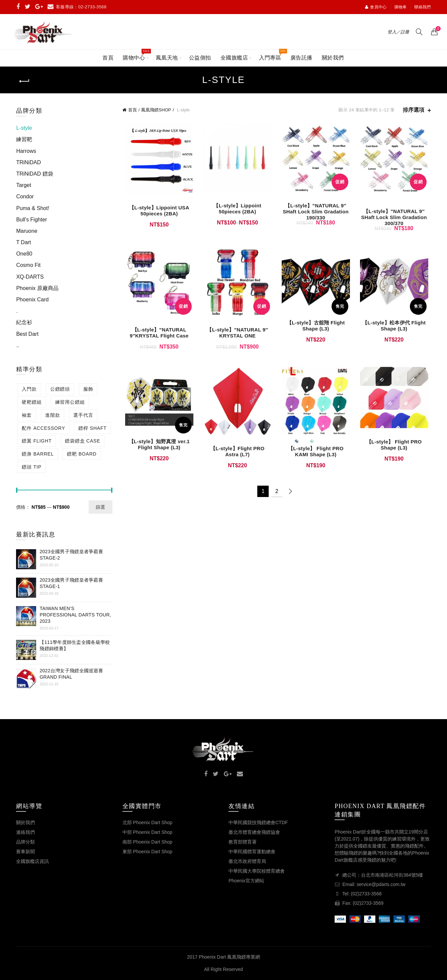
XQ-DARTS (30, 277)
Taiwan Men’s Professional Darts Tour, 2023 (75, 615)
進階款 (53, 415)
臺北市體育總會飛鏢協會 (254, 832)
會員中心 (376, 7)
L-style (24, 128)
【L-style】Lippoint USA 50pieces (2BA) (157, 212)
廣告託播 (301, 58)
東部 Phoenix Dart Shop (147, 852)
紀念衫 (24, 322)
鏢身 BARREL (38, 454)
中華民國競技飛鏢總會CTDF (258, 822)
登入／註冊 (398, 32)
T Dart (23, 242)
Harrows (26, 151)
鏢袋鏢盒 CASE (82, 441)
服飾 (88, 389)
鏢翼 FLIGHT (37, 441)
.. (18, 345)
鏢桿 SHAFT (92, 428)
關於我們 (333, 58)
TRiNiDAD (28, 162)
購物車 (401, 7)
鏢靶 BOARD (82, 454)
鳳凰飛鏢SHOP (156, 110)
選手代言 (83, 415)
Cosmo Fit (28, 265)
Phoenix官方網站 (246, 881)
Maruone (27, 231)
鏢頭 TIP (31, 467)
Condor (25, 197)
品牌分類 (25, 842)
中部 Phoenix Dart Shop (147, 832)
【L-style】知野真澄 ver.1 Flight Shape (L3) (157, 448)
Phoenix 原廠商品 (37, 288)
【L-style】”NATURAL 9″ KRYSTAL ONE (237, 336)
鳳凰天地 (167, 58)
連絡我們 (25, 832)
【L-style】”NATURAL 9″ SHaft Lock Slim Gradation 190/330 (316, 213)
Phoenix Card (32, 300)
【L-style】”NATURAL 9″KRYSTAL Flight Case (157, 336)
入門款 (29, 389)
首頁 (108, 58)
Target (23, 185)
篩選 (101, 507)
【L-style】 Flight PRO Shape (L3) (396, 449)
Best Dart (27, 334)
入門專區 (272, 55)
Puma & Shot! (33, 208)
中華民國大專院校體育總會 (257, 871)
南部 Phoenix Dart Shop (147, 842)
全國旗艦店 (234, 58)
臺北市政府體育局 (247, 861)
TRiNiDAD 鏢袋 (34, 174)
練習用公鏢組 (70, 402)
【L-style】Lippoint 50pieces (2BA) (237, 210)
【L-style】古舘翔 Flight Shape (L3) (317, 328)
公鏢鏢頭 (60, 389)
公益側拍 (200, 58)
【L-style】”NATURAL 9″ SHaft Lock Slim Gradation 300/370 (396, 219)
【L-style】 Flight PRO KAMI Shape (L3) (317, 455)
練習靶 (24, 139)
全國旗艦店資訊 (32, 861)
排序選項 (414, 110)
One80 (24, 254)
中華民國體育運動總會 (252, 852)
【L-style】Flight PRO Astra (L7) (237, 455)
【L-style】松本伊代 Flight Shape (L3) (396, 328)
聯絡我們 (422, 7)
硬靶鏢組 (32, 402)
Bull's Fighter (31, 220)
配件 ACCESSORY (43, 428)
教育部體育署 (243, 842)
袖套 (27, 415)
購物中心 (136, 55)
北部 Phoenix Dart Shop (147, 822)
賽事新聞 (25, 852)
